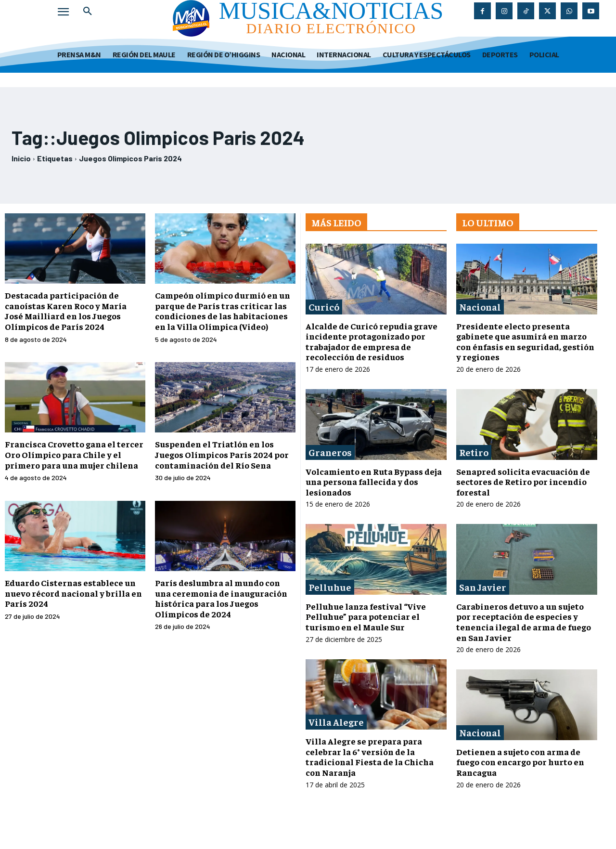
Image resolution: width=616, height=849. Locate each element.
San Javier (483, 587)
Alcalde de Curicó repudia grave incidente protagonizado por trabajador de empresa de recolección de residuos (372, 341)
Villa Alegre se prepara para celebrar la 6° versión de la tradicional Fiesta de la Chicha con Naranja (370, 757)
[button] (88, 12)
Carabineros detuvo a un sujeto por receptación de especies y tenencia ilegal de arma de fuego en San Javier (524, 622)
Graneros (330, 452)
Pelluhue (330, 587)
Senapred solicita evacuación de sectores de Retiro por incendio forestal (523, 482)
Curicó (324, 307)
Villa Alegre (336, 722)
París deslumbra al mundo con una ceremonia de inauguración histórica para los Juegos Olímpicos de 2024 (221, 598)
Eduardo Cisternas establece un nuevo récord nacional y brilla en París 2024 (73, 593)
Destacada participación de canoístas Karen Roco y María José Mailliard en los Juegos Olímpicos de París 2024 (66, 311)
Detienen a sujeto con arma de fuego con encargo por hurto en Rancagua (520, 762)
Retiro (474, 452)
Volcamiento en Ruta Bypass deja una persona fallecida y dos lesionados (374, 482)
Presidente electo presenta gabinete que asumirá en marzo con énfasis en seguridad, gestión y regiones (525, 341)
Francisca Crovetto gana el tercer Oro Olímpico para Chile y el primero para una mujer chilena (74, 454)
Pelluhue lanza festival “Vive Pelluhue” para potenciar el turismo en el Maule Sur (366, 616)
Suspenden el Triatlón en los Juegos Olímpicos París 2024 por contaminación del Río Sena (222, 454)
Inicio (21, 158)
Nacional (480, 307)
